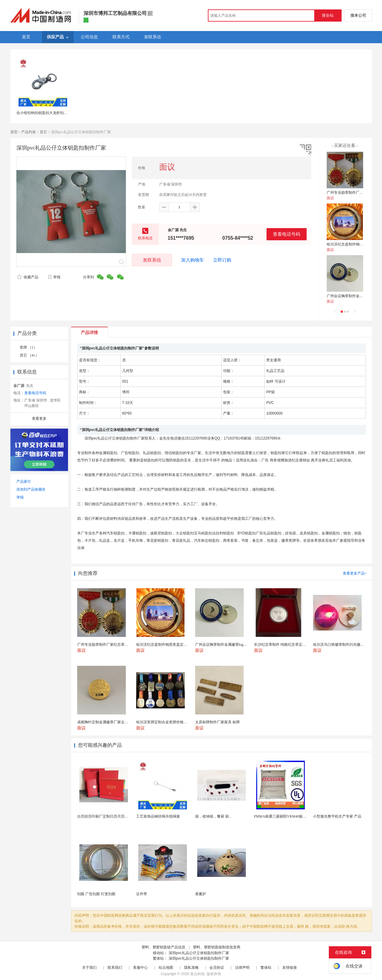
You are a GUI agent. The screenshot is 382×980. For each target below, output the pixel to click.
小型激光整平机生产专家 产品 (337, 816)
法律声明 (242, 968)
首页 (14, 132)
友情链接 (290, 968)
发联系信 (152, 260)
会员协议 (217, 968)
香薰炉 (201, 894)
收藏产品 (28, 277)
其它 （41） (29, 355)
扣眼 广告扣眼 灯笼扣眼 (96, 894)
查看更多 (39, 419)
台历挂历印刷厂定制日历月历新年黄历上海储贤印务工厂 (123, 816)
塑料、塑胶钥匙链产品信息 (163, 947)
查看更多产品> (355, 573)
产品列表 (29, 132)
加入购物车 (193, 260)
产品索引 (24, 481)
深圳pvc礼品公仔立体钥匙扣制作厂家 (199, 953)
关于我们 (89, 968)
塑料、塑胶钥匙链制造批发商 (217, 947)
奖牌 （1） (28, 347)
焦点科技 (198, 974)
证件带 (142, 894)
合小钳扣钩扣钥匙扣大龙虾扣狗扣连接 (47, 113)
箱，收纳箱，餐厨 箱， (214, 816)
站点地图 (166, 968)
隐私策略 (191, 968)
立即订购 (222, 260)
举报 (54, 277)
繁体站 (266, 968)
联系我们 (115, 968)
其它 (43, 132)
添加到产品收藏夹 (31, 489)
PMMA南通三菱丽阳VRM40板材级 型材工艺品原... (295, 816)
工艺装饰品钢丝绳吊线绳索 (158, 816)
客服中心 (140, 968)
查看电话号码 (287, 234)
